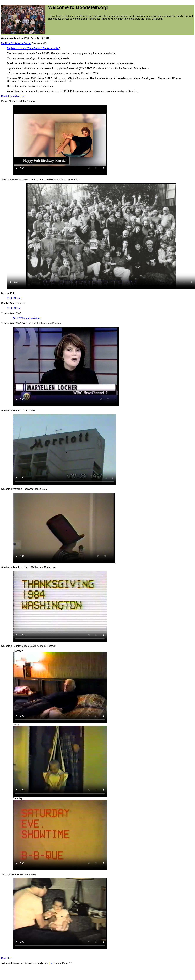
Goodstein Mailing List (13, 96)
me (51, 963)
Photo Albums (14, 298)
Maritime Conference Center (16, 43)
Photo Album (14, 308)
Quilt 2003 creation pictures (27, 318)
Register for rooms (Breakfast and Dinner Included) (34, 48)
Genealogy (7, 958)
